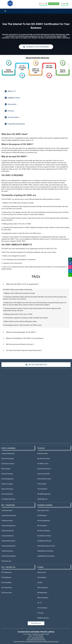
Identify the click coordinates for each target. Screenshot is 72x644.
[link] (36, 58)
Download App (64, 4)
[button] (36, 284)
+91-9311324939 (54, 4)
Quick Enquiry (43, 4)
